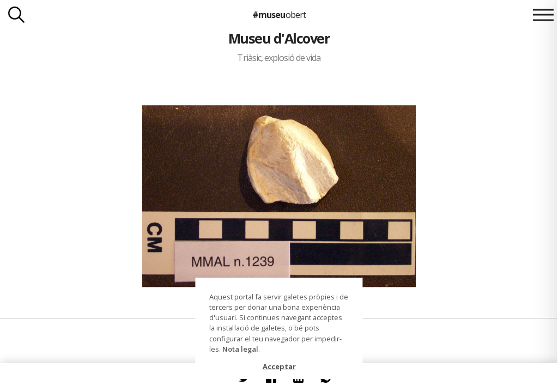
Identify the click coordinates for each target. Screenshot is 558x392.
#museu (279, 15)
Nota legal (240, 349)
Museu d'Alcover (279, 38)
